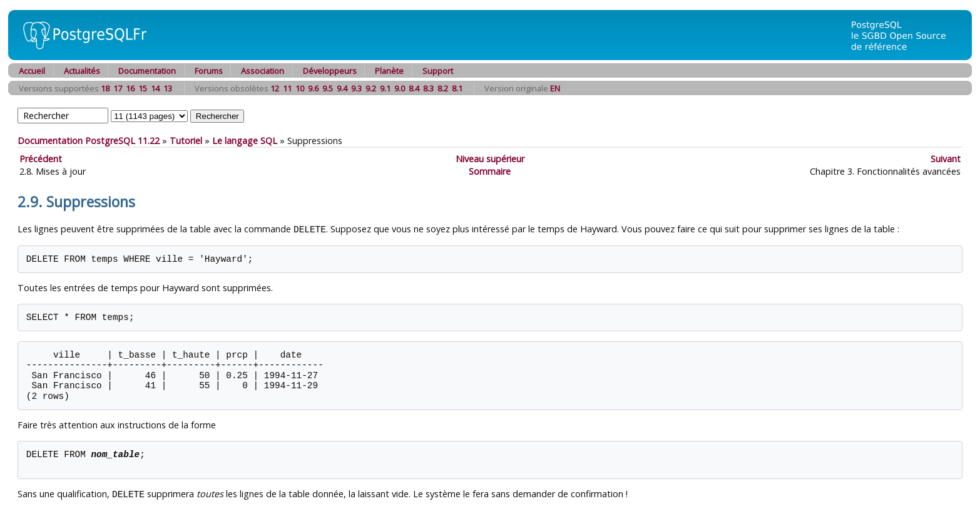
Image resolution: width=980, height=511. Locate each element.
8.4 (414, 88)
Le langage (245, 141)
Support (438, 71)
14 (155, 88)
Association (263, 71)
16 (130, 88)
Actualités (82, 71)
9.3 (356, 88)
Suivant (946, 159)
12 (275, 88)
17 (118, 88)
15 (143, 88)
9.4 (342, 88)
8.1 (457, 88)
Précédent (41, 159)
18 (105, 88)
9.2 (371, 88)
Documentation (147, 71)
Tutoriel (186, 141)
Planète (389, 71)
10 (300, 88)
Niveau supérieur (490, 159)
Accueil (32, 71)
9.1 (385, 88)
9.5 (328, 88)
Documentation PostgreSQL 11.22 (89, 141)
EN (555, 88)
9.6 (313, 88)
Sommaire (490, 171)
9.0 (400, 88)
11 (287, 88)
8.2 (443, 88)
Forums (209, 71)
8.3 (428, 88)
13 (168, 88)
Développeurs (330, 71)
